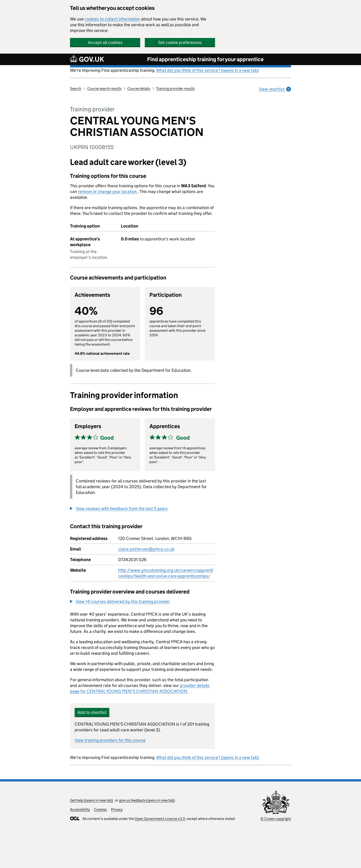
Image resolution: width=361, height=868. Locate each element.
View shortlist (275, 89)
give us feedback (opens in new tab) (147, 800)
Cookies (100, 809)
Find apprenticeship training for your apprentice (205, 59)
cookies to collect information (112, 19)
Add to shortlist (92, 712)
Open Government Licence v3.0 (160, 819)
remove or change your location (108, 192)
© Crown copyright (276, 819)
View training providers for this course (110, 740)
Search (76, 88)
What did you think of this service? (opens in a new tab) (207, 70)
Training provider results (175, 88)
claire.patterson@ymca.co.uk (146, 549)
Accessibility (80, 809)
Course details (139, 88)
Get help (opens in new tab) (92, 800)
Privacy (117, 809)
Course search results (104, 88)
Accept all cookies (105, 42)
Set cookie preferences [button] (180, 42)
